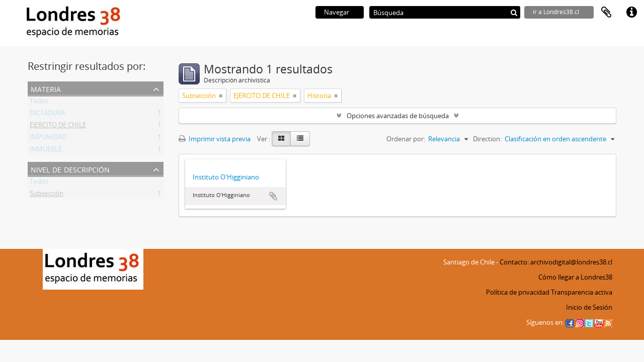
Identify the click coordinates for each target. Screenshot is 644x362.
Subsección (47, 195)
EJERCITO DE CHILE (58, 127)
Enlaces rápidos (631, 13)
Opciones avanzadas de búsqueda (398, 116)
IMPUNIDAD (48, 139)
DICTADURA (47, 115)
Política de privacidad (518, 292)
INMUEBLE (46, 151)
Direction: (487, 139)
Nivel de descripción (70, 169)
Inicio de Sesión (589, 307)
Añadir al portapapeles (273, 196)
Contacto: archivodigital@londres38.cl (556, 262)
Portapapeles (606, 13)
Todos (39, 103)
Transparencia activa (582, 292)
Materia (46, 88)
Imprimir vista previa (215, 139)
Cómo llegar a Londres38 (575, 277)
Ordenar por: (406, 139)
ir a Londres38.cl (556, 12)
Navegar (337, 12)
